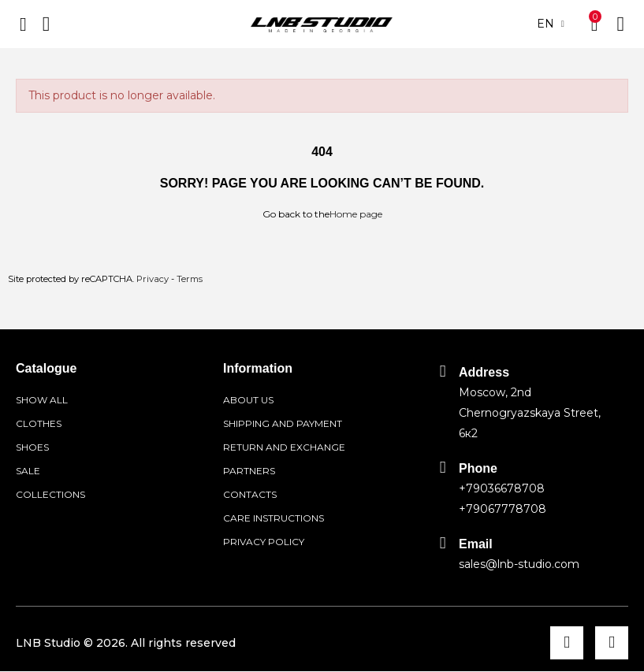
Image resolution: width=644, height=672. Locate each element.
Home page (356, 214)
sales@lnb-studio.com (519, 564)
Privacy (153, 279)
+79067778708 (503, 509)
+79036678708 (502, 488)
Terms (190, 279)
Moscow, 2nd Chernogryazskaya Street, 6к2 (530, 413)
